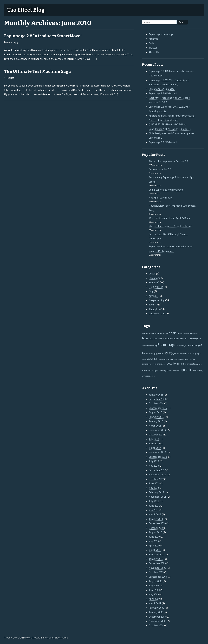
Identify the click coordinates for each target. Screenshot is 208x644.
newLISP (153, 296)
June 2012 (154, 483)
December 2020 (157, 399)
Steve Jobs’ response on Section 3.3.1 (169, 161)
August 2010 (155, 532)
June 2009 (154, 590)
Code (151, 43)
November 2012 (157, 474)
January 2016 (156, 421)
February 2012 (156, 492)
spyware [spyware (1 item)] (198, 364)
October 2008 (156, 625)
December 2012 (157, 470)
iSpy (151, 291)
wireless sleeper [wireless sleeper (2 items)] (149, 376)
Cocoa (152, 273)
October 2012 (156, 479)
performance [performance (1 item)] (182, 359)
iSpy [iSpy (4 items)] (194, 353)
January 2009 (156, 612)
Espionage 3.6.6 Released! (163, 93)
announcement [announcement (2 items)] (162, 333)
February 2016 (156, 417)
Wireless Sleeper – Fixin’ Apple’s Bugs (169, 218)
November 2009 (157, 568)
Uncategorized (157, 313)
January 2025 (156, 395)
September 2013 (158, 457)
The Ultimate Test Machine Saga (37, 71)
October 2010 (156, 528)
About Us (154, 52)
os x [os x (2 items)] (175, 359)
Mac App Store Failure (161, 198)
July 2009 (154, 585)
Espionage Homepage (161, 34)
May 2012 (154, 488)
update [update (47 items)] (186, 370)
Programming (157, 300)
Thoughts (154, 309)
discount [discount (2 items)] (189, 339)
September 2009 (158, 577)
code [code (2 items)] (157, 339)
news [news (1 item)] (160, 359)
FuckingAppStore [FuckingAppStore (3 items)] (156, 353)
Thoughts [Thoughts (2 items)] (164, 370)
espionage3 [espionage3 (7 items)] (195, 345)
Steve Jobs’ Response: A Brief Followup (170, 226)
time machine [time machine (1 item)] (174, 371)
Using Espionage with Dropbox (166, 190)
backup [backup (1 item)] (180, 333)
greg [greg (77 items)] (169, 353)
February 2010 (156, 554)
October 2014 (156, 434)
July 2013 (154, 461)
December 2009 (157, 563)
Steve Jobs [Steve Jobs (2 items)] (147, 370)
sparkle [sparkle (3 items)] (181, 364)
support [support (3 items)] (156, 370)
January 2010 (156, 559)
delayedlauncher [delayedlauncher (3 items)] (176, 339)
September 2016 (158, 408)
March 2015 (155, 426)
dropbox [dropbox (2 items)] (197, 339)
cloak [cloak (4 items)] (152, 338)
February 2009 (156, 608)
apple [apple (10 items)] (173, 333)
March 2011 (155, 514)
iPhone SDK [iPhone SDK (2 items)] (186, 353)
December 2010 (157, 523)
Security (153, 304)
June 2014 (154, 443)
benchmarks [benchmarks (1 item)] (194, 333)
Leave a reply (11, 42)
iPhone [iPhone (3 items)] (178, 353)
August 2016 (155, 412)
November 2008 (157, 621)
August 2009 (155, 581)
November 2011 (157, 497)
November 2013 (157, 452)
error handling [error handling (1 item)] (152, 346)
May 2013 (154, 466)
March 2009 (155, 603)
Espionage (155, 278)
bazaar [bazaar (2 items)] (186, 333)
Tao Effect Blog (26, 10)
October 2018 (156, 403)
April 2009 (154, 599)
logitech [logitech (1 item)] (145, 359)
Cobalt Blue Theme (58, 638)
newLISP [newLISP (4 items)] (153, 359)
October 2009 (156, 572)
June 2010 (154, 537)
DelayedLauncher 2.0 (160, 169)
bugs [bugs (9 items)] (145, 338)
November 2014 (157, 430)
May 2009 (154, 594)
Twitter (153, 48)
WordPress (32, 638)
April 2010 (154, 545)
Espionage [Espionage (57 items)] (167, 345)
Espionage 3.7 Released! (162, 89)
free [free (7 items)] (144, 353)
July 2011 (154, 501)
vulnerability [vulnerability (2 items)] (198, 370)
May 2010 (154, 541)
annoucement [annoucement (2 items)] (148, 333)
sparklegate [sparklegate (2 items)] (190, 364)
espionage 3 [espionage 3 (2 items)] (182, 345)
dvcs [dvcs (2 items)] (144, 345)
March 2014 (155, 448)
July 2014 (154, 439)
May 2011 (154, 510)
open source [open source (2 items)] (168, 359)
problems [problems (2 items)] (156, 364)
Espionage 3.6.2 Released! (163, 142)
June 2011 (154, 506)
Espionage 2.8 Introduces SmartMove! (43, 36)
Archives (153, 39)
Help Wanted (156, 287)
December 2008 (157, 617)
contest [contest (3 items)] (164, 339)
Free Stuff (154, 282)
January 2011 (156, 519)
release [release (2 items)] (163, 364)
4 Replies (9, 78)
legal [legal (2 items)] (199, 353)
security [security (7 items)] (172, 364)
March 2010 (155, 550)
